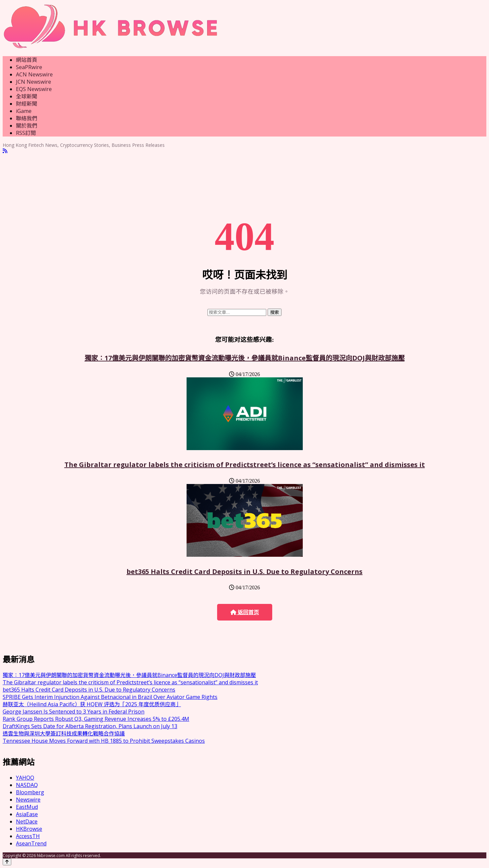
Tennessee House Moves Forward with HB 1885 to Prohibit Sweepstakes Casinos (104, 741)
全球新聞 (27, 96)
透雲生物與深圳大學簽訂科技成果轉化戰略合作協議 (64, 733)
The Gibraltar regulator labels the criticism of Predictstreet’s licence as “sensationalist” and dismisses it (245, 465)
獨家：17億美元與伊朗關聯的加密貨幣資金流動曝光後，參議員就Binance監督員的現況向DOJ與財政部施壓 (245, 358)
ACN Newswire (34, 74)
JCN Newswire (34, 82)
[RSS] (5, 151)
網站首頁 (27, 60)
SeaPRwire (29, 67)
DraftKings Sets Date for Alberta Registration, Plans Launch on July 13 (90, 726)
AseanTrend (31, 843)
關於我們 (27, 126)
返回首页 (245, 612)
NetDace (27, 821)
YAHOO (25, 778)
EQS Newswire (34, 89)
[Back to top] (7, 862)
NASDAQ (27, 785)
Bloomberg (30, 792)
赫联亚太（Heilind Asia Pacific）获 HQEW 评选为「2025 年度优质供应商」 (92, 704)
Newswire (28, 800)
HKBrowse (29, 829)
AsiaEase (27, 814)
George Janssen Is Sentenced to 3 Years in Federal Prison (74, 712)
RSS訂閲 (26, 133)
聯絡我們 (27, 118)
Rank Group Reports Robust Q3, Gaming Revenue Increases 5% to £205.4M (96, 719)
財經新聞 (27, 104)
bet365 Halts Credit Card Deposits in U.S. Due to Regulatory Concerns (244, 572)
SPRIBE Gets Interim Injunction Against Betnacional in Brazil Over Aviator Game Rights (110, 697)
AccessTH (28, 836)
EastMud (27, 807)
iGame (24, 111)
